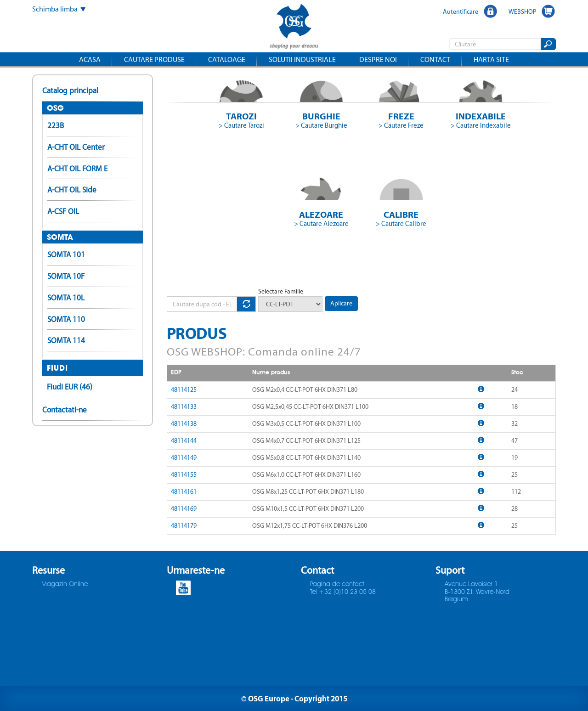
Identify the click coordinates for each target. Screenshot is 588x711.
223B (56, 125)
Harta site (491, 59)
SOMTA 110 (66, 319)
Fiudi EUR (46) (70, 387)
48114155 (184, 475)
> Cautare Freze (401, 125)
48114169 (184, 509)
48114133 (184, 407)
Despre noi (378, 59)
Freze (401, 116)
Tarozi (241, 116)
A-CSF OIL (63, 211)
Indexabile (481, 116)
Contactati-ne (65, 410)
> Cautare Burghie (321, 125)
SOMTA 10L (66, 298)
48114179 (184, 526)
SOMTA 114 (66, 340)
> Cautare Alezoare (321, 224)
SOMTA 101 (66, 254)
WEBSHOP (522, 11)
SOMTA (60, 237)
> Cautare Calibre (401, 224)
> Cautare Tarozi (241, 125)
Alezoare (321, 214)
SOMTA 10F (66, 276)
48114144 (184, 441)
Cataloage (227, 59)
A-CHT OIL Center (76, 147)
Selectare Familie (281, 291)
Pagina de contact (337, 584)
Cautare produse (154, 59)
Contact (435, 59)
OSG (55, 108)
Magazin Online (65, 584)
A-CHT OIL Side (72, 190)
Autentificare (461, 11)
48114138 (184, 424)
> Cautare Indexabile (481, 125)
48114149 (184, 458)
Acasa (90, 59)
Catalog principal (70, 90)
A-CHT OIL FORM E (77, 169)
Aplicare (341, 303)
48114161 (184, 492)
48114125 (184, 390)
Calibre (401, 214)
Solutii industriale (302, 59)
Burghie (321, 116)
